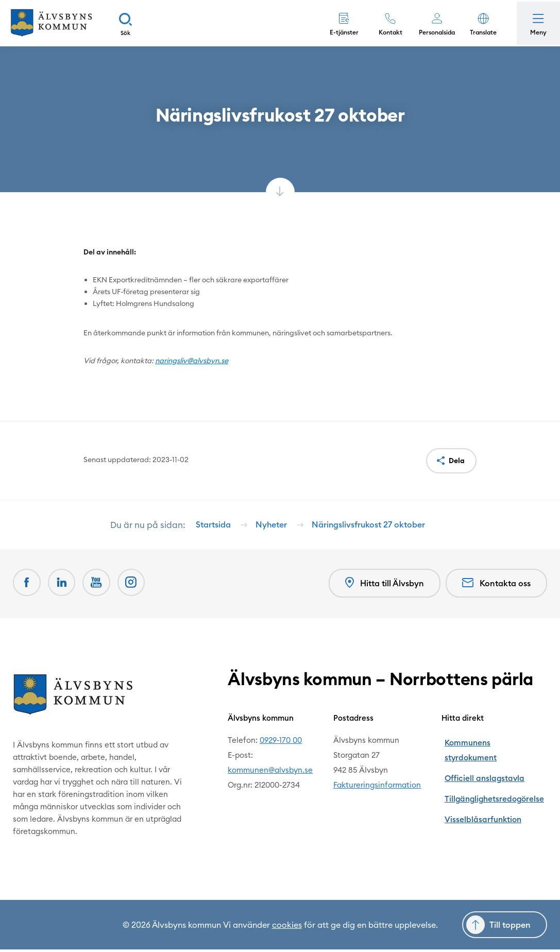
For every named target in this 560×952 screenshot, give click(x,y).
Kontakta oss (496, 587)
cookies (287, 927)
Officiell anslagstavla (488, 758)
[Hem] (54, 23)
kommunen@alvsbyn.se (272, 772)
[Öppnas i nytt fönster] (135, 587)
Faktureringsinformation (383, 787)
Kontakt (387, 32)
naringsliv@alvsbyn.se (192, 361)
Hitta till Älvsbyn (383, 586)
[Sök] (131, 23)
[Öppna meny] (537, 23)
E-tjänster (341, 32)
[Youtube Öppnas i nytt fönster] (99, 587)
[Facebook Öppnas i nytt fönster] (27, 587)
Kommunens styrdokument (498, 743)
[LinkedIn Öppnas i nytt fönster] (63, 587)
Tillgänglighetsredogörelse (498, 772)
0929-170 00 (282, 743)
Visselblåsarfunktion (487, 787)
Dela (457, 461)
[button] (480, 23)
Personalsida (434, 32)
